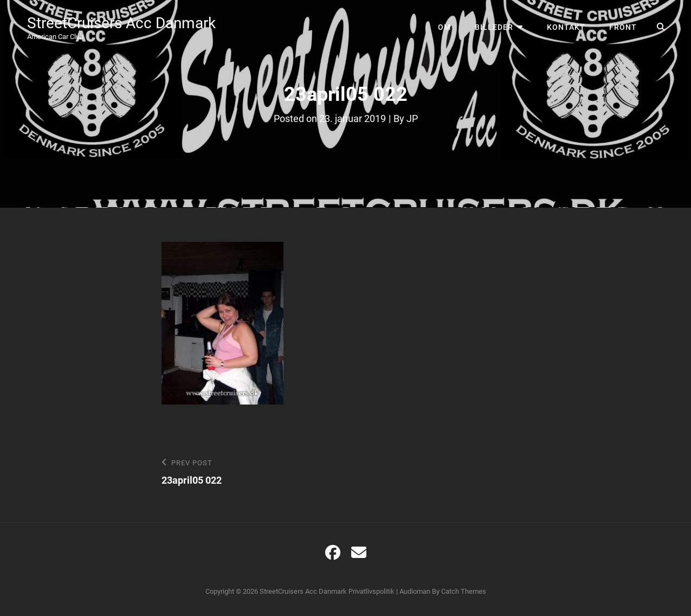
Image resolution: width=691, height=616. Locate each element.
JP (412, 118)
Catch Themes (464, 591)
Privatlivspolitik (372, 591)
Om (444, 27)
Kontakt (566, 27)
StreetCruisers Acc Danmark (121, 23)
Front (623, 27)
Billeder (494, 27)
